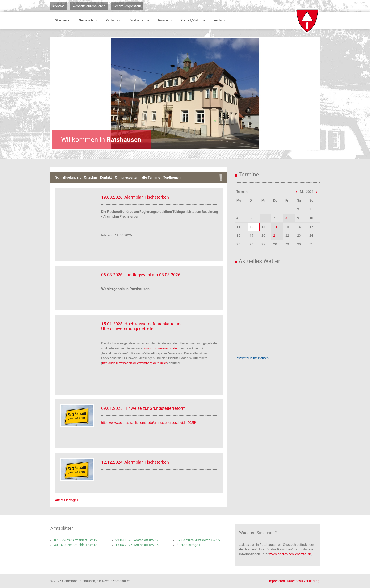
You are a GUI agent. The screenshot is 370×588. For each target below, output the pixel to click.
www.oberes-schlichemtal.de (290, 554)
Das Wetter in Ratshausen (252, 358)
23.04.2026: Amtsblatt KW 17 (137, 540)
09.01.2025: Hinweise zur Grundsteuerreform (143, 408)
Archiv (221, 20)
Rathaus (114, 20)
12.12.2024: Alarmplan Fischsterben (135, 462)
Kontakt (59, 6)
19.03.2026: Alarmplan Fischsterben (135, 197)
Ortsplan (90, 177)
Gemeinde (88, 20)
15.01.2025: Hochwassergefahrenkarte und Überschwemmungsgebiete (142, 326)
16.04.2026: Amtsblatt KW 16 (137, 545)
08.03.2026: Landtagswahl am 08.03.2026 (141, 275)
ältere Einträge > (67, 500)
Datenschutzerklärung (303, 581)
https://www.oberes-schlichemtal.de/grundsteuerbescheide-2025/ (149, 423)
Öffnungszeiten (127, 177)
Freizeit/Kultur (194, 20)
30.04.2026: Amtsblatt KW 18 (76, 545)
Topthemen (172, 177)
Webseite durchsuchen (89, 6)
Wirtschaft (141, 20)
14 (275, 227)
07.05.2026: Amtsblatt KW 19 (76, 540)
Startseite (62, 20)
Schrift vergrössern (127, 6)
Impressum (277, 581)
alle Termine (151, 177)
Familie (166, 20)
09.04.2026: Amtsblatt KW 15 (198, 540)
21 (275, 235)
